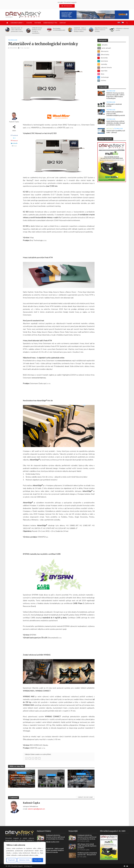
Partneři (38, 23)
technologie (13, 40)
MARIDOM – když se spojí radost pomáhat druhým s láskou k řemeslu (55, 853)
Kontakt (63, 23)
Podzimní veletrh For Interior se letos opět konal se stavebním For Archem (55, 840)
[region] (25, 853)
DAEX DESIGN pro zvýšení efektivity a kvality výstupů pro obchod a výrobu (116, 123)
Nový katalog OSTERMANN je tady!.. (68, 29)
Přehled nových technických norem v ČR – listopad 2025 (87, 856)
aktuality (110, 129)
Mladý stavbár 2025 (53, 844)
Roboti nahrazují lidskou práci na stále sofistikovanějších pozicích (81, 779)
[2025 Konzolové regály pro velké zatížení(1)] (94, 15)
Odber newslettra (50, 23)
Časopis (29, 23)
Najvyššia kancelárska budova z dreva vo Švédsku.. (110, 30)
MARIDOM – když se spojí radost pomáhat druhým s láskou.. (89, 30)
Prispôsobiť (11, 860)
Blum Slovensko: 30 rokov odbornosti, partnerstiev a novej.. (26, 30)
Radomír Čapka (14, 122)
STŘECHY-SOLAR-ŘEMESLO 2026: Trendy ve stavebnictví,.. (46, 31)
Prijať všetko (38, 860)
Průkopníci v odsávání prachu (51, 779)
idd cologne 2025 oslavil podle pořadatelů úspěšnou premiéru (87, 848)
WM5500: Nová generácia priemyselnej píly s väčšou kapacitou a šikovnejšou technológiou (21, 779)
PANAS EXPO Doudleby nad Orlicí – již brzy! (116, 132)
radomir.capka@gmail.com (36, 809)
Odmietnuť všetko (24, 860)
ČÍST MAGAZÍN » (67, 6)
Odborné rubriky (17, 23)
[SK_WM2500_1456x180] (59, 118)
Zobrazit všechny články (85, 797)
